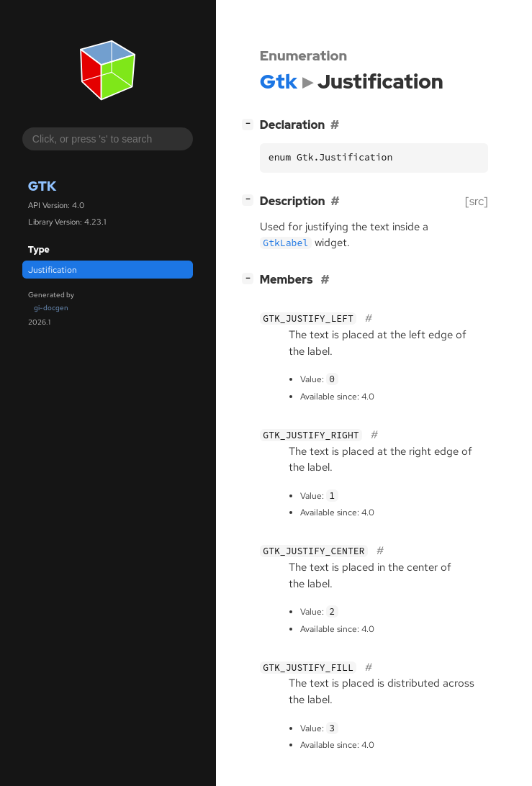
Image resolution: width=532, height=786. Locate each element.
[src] (477, 201)
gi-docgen (51, 308)
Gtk (42, 186)
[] (251, 123)
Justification (53, 270)
